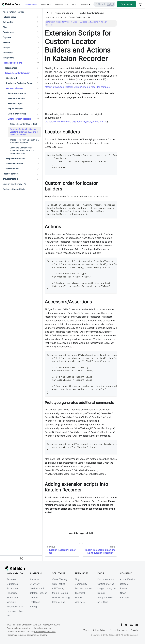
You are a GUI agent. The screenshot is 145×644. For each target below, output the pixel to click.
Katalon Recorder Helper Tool (23, 124)
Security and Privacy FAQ (15, 184)
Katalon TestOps (38, 593)
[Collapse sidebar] (21, 558)
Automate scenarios (17, 93)
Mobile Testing (60, 593)
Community (81, 584)
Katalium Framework (14, 164)
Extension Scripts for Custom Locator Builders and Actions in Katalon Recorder (24, 132)
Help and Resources (16, 158)
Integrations (8, 58)
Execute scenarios (16, 98)
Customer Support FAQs (14, 189)
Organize (7, 37)
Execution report (16, 104)
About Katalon (128, 579)
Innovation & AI (15, 607)
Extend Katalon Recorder (19, 119)
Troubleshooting (10, 179)
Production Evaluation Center (20, 83)
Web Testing (59, 584)
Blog (77, 579)
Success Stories (83, 588)
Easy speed (13, 588)
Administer (8, 53)
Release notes (9, 17)
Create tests (8, 32)
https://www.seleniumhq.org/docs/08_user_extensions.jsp (76, 122)
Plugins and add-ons (12, 63)
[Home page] (47, 13)
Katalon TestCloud (62, 4)
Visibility (11, 602)
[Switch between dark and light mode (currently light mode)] (140, 4)
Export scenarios (16, 109)
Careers (124, 584)
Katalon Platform (31, 4)
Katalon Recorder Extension (17, 73)
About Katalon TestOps (14, 12)
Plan (5, 27)
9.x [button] (73, 4)
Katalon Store (11, 68)
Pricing (33, 607)
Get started (8, 22)
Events (124, 588)
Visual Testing (60, 579)
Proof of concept (11, 174)
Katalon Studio (46, 4)
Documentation (106, 579)
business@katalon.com (41, 628)
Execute (7, 42)
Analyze (7, 47)
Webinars (80, 602)
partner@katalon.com (37, 635)
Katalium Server (12, 169)
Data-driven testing (17, 114)
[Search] (104, 4)
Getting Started (106, 584)
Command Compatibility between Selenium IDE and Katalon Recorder (22, 150)
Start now (127, 4)
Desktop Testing (61, 597)
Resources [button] (85, 4)
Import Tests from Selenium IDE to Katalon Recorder (24, 141)
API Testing (58, 588)
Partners (125, 597)
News (123, 593)
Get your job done (15, 88)
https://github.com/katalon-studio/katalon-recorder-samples (77, 87)
